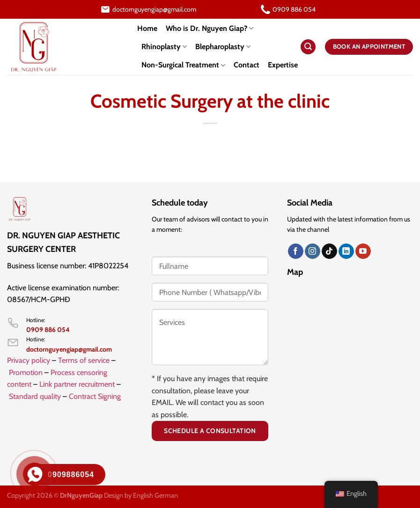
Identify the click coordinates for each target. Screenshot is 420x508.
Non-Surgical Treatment (183, 65)
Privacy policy (29, 360)
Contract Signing (95, 396)
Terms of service (84, 360)
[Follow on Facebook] (296, 251)
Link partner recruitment (77, 384)
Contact (247, 65)
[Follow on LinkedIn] (346, 251)
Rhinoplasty (164, 47)
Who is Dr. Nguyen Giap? (210, 29)
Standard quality (35, 396)
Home (147, 28)
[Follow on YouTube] (363, 251)
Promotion (26, 372)
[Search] (308, 47)
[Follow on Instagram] (313, 251)
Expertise (283, 65)
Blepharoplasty (223, 47)
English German (155, 495)
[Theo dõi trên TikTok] (329, 251)
